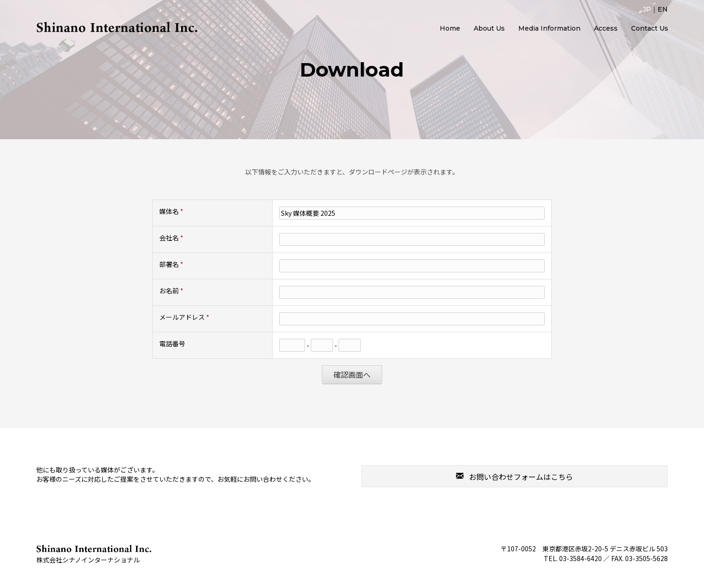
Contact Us (650, 28)
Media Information (549, 28)
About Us (489, 28)
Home (450, 28)
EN (663, 9)
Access (606, 28)
